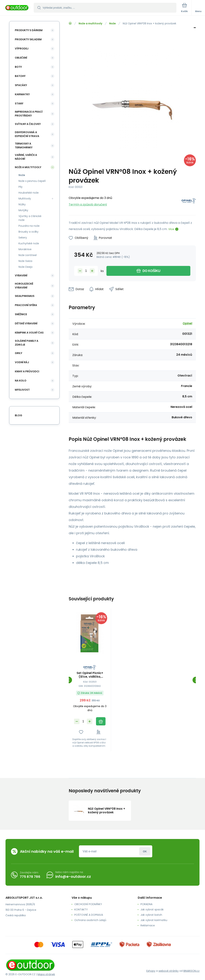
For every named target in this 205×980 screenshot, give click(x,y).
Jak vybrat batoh (151, 915)
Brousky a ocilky (28, 232)
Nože (112, 23)
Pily (21, 187)
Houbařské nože (29, 193)
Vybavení (21, 275)
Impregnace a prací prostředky (29, 114)
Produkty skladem (28, 39)
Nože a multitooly (90, 23)
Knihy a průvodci (27, 371)
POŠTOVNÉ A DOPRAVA (89, 915)
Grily (19, 353)
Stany (19, 103)
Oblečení (21, 58)
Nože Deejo (26, 267)
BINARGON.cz (191, 971)
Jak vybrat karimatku (154, 920)
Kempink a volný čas (29, 333)
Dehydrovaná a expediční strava (27, 134)
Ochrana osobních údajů (90, 920)
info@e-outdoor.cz (73, 877)
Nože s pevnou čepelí (32, 181)
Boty (18, 67)
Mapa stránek (46, 974)
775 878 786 (30, 877)
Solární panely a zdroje (27, 343)
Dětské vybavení (26, 323)
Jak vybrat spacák (152, 909)
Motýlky (23, 210)
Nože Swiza (25, 261)
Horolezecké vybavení (24, 286)
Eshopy (151, 971)
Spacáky (21, 85)
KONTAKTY (81, 909)
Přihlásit (145, 851)
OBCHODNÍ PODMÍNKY (88, 904)
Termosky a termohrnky (24, 146)
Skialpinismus (25, 296)
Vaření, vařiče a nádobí (26, 157)
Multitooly (25, 199)
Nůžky (22, 204)
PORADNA (146, 904)
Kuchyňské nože (29, 243)
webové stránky (169, 971)
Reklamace (148, 925)
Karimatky (22, 94)
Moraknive (25, 249)
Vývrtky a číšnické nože (30, 218)
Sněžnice (21, 314)
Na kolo (21, 381)
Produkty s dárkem (29, 30)
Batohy (20, 76)
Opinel (187, 323)
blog (19, 415)
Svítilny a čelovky (28, 124)
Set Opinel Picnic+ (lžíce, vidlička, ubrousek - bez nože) (90, 675)
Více (171, 229)
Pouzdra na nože (29, 226)
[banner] (17, 8)
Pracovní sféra (26, 305)
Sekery (23, 238)
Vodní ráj (22, 362)
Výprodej (22, 49)
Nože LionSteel (28, 255)
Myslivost (22, 390)
